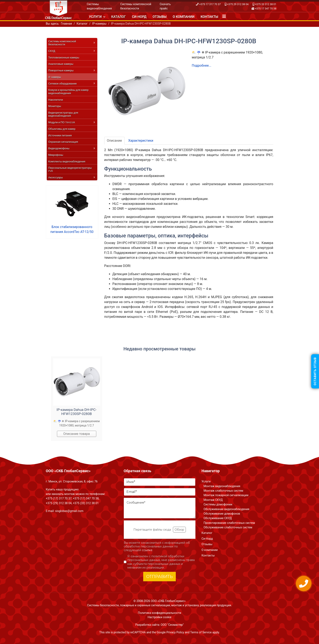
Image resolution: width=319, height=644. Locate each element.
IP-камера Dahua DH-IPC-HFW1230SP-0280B (77, 412)
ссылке (147, 550)
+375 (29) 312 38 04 (59, 503)
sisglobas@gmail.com (69, 511)
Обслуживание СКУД (218, 518)
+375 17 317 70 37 (210, 4)
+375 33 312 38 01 (266, 4)
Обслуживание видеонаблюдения (226, 509)
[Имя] (160, 482)
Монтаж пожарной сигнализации (226, 495)
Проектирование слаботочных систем (229, 523)
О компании (184, 17)
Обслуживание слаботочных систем (228, 527)
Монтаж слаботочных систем (223, 491)
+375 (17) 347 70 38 (86, 498)
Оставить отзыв (315, 371)
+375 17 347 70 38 (266, 9)
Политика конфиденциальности (159, 613)
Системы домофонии (218, 504)
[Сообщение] (160, 508)
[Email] (160, 492)
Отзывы (160, 17)
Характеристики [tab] (141, 141)
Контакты (209, 17)
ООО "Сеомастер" (172, 625)
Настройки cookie (160, 617)
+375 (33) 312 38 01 (86, 503)
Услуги (95, 17)
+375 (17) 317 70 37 (59, 498)
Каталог (119, 17)
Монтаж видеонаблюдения (222, 486)
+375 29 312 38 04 (238, 4)
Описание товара (77, 434)
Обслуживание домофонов (222, 514)
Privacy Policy (175, 632)
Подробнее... (202, 66)
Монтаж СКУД (213, 500)
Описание (115, 141)
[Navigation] (224, 16)
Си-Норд (139, 17)
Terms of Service (201, 632)
